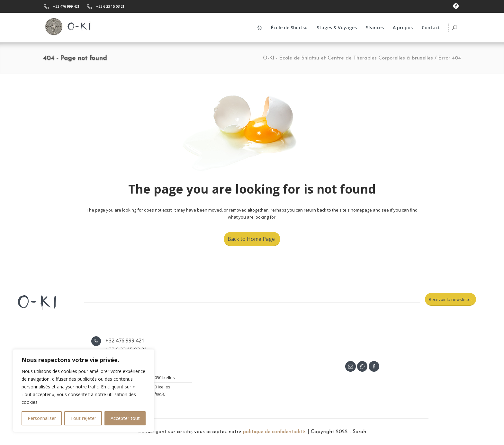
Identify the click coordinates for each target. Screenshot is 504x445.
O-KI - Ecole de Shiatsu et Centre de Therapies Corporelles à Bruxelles (348, 58)
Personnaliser (42, 418)
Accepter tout (125, 418)
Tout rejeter (83, 418)
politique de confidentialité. (274, 432)
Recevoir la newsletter (450, 299)
